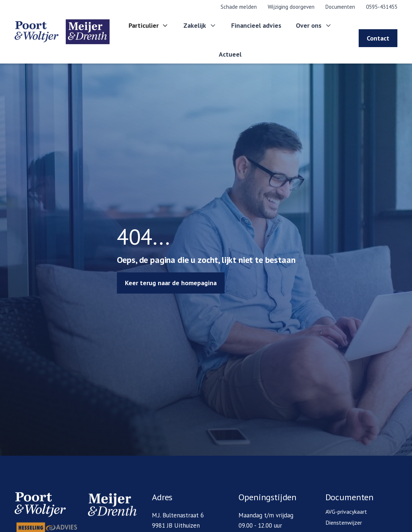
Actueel (230, 54)
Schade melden (239, 7)
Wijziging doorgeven (291, 7)
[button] (149, 26)
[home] (60, 32)
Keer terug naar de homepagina (171, 283)
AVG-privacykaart (346, 512)
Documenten (340, 7)
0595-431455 (382, 7)
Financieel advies (256, 25)
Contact (378, 38)
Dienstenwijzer (344, 523)
